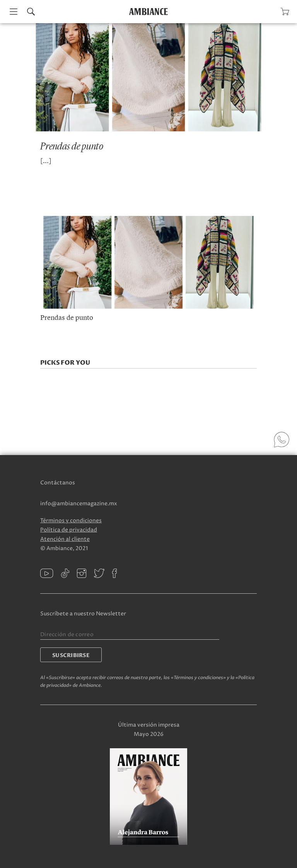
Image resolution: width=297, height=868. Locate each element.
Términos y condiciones (71, 521)
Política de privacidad (69, 530)
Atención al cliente (65, 539)
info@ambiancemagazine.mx (79, 504)
